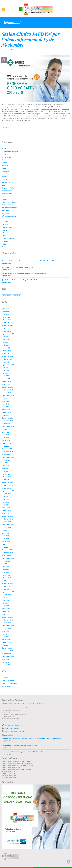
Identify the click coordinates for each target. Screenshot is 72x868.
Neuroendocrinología (10, 208)
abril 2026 (5, 314)
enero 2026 (6, 323)
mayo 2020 (5, 502)
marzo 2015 (6, 665)
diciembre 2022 (7, 418)
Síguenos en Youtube (12, 728)
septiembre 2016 (8, 626)
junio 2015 (5, 659)
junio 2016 (5, 631)
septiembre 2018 (8, 558)
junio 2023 (5, 401)
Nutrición (5, 210)
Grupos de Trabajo (9, 188)
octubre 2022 (6, 424)
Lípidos (4, 199)
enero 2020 (6, 513)
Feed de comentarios (9, 683)
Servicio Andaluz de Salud (9, 777)
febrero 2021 (6, 477)
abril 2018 (5, 572)
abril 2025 (5, 345)
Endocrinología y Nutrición (10, 771)
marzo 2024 (6, 379)
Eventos (5, 177)
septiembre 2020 (8, 491)
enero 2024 (6, 384)
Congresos (6, 160)
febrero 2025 (6, 351)
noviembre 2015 (7, 651)
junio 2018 (5, 567)
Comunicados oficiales (10, 152)
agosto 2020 (6, 494)
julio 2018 (5, 564)
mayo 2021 (5, 469)
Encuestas (5, 171)
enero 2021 (6, 480)
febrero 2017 (6, 611)
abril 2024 (5, 376)
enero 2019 (6, 547)
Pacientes (5, 219)
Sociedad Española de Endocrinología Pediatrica (16, 769)
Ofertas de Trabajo (9, 216)
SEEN (3, 236)
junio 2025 (5, 339)
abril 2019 (5, 539)
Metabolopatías (8, 205)
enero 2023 (6, 415)
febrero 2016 (6, 642)
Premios (5, 224)
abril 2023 (5, 407)
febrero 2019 (6, 544)
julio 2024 (5, 368)
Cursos (4, 163)
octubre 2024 (6, 362)
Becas (4, 149)
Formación (5, 128)
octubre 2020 (6, 488)
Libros (4, 196)
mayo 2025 (5, 342)
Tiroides (5, 241)
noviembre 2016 (7, 620)
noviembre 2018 (7, 553)
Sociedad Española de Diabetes (11, 767)
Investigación (7, 194)
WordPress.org (7, 686)
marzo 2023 (6, 410)
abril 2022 (5, 438)
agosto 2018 (6, 561)
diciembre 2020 (7, 483)
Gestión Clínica (7, 182)
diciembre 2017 (7, 583)
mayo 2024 (5, 373)
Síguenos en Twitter (12, 725)
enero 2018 (6, 581)
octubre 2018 (6, 555)
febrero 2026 (6, 320)
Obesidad (5, 213)
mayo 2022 (5, 435)
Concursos (5, 154)
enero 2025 (6, 354)
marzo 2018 (6, 575)
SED (3, 233)
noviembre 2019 (7, 519)
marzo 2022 (6, 440)
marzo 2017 (6, 609)
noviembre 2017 (7, 586)
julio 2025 (5, 337)
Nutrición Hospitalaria (8, 773)
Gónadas (5, 185)
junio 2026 (5, 309)
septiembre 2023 (8, 396)
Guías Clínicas (7, 191)
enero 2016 (6, 645)
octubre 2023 (6, 393)
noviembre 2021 (7, 452)
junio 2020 (5, 499)
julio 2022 (5, 429)
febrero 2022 (6, 443)
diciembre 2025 (7, 325)
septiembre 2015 (8, 656)
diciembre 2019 (7, 516)
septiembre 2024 (8, 365)
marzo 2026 (6, 317)
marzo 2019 (6, 541)
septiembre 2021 (8, 457)
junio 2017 (5, 600)
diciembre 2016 (7, 617)
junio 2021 (5, 466)
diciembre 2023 (7, 387)
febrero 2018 (6, 578)
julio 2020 (5, 497)
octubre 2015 (6, 654)
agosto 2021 (6, 460)
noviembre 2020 (7, 485)
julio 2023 (5, 398)
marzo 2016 (6, 640)
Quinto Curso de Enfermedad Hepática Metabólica (20, 280)
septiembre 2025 (8, 334)
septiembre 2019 (8, 525)
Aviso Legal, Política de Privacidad (31, 707)
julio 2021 (5, 463)
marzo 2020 (6, 508)
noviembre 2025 (7, 328)
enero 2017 (6, 614)
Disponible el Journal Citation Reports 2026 (17, 267)
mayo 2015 (5, 662)
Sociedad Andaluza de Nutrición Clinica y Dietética (17, 764)
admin (12, 50)
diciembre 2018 (7, 550)
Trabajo (5, 244)
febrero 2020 (6, 510)
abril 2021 (5, 471)
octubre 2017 (6, 589)
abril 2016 (5, 637)
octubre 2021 (6, 454)
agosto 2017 (6, 595)
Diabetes (5, 165)
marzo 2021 (6, 474)
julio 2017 (5, 597)
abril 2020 (5, 505)
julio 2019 (5, 530)
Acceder (5, 678)
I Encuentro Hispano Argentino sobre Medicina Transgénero (24, 273)
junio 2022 (5, 432)
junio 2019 (5, 533)
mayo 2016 (5, 634)
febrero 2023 (6, 412)
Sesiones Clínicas (8, 238)
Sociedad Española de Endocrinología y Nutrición (16, 762)
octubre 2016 (6, 623)
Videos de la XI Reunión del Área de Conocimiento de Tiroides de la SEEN (28, 261)
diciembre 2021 (7, 449)
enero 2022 (6, 446)
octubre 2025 (6, 331)
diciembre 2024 (7, 356)
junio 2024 (5, 370)
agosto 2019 (6, 527)
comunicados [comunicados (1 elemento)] (7, 296)
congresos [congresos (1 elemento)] (17, 296)
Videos (4, 247)
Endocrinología (7, 174)
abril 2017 (5, 606)
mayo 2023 (5, 404)
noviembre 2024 (7, 359)
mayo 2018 (5, 569)
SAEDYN (5, 230)
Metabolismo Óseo (9, 202)
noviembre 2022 (7, 421)
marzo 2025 (6, 348)
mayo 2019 (5, 536)
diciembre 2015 (7, 648)
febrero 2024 (6, 382)
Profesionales (7, 227)
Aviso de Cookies (48, 707)
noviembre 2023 (7, 390)
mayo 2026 (5, 311)
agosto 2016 (6, 628)
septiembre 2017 (8, 592)
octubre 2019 (6, 522)
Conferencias (7, 157)
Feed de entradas (8, 681)
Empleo (4, 168)
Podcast (5, 222)
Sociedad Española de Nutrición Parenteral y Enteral (17, 765)
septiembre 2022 (8, 426)
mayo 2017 (5, 603)
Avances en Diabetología (9, 775)
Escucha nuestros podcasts (14, 732)
